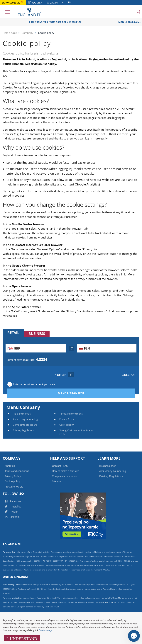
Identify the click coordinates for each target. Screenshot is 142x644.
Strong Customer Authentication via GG (77, 432)
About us (10, 466)
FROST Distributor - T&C (110, 602)
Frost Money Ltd (14, 487)
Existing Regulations (24, 430)
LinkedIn (17, 517)
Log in (53, 3)
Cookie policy (66, 425)
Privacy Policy (67, 419)
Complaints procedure (25, 425)
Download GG (13, 3)
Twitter (16, 512)
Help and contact (22, 414)
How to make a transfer (65, 471)
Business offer (107, 466)
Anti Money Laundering (113, 471)
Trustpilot (17, 507)
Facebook (18, 501)
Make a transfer (78, 393)
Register (36, 3)
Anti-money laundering (25, 419)
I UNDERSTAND (22, 638)
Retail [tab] (13, 333)
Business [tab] (37, 334)
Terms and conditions (71, 414)
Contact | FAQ (60, 466)
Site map (57, 481)
